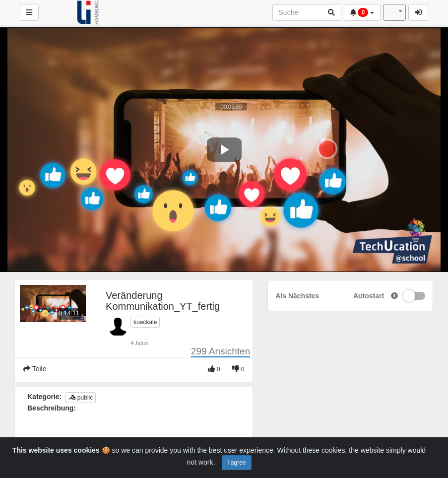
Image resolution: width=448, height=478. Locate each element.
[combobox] (394, 12)
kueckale (145, 322)
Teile (35, 369)
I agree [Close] (236, 463)
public (81, 398)
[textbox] (394, 12)
